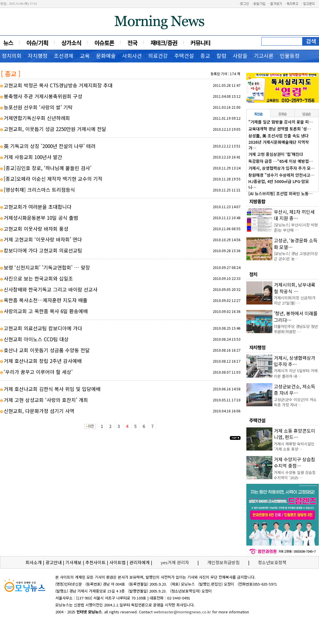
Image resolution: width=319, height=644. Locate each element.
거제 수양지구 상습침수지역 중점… (295, 462)
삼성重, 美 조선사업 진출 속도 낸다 (278, 136)
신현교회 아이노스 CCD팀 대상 (36, 339)
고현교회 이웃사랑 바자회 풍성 (36, 229)
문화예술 (106, 56)
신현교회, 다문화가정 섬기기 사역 (39, 411)
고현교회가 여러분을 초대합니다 (38, 207)
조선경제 (64, 56)
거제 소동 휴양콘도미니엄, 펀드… (295, 434)
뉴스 (8, 43)
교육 (85, 56)
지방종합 (257, 201)
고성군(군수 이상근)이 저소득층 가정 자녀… (295, 402)
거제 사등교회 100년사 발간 (33, 157)
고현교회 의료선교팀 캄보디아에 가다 (43, 328)
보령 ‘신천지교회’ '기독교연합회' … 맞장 (47, 267)
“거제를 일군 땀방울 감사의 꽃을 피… (281, 122)
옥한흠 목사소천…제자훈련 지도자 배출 (46, 300)
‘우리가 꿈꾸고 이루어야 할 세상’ (38, 372)
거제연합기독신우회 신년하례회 (37, 118)
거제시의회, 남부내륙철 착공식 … (295, 288)
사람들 (240, 56)
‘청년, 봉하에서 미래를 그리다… (296, 316)
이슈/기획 (37, 43)
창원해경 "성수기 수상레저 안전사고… (281, 175)
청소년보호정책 (272, 562)
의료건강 (158, 56)
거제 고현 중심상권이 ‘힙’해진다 (276, 154)
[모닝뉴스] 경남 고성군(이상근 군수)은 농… (296, 256)
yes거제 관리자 (175, 562)
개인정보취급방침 (223, 562)
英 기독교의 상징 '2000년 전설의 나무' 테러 (50, 146)
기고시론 (264, 56)
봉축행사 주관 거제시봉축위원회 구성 (43, 96)
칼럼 (221, 56)
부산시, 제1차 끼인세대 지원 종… (294, 215)
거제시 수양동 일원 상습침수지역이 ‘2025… (295, 475)
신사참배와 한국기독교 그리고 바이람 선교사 (51, 289)
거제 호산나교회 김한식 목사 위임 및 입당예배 (52, 389)
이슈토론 (104, 43)
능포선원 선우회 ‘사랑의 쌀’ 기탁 (38, 107)
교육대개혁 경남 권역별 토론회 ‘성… (280, 129)
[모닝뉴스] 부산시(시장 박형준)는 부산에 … (296, 227)
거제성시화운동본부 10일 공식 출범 (41, 218)
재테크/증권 (164, 43)
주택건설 (184, 56)
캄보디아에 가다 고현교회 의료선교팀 (43, 250)
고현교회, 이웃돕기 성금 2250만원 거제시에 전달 (55, 129)
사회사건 (132, 56)
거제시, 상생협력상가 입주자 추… (295, 361)
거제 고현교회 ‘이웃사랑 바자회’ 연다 (43, 239)
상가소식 (71, 43)
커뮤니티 (200, 43)
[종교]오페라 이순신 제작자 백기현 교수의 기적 (53, 179)
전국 (132, 43)
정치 (253, 274)
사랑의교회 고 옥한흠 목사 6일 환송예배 (46, 311)
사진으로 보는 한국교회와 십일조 (38, 278)
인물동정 (290, 56)
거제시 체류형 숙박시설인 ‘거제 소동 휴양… (294, 446)
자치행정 (38, 56)
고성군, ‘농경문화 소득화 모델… (296, 243)
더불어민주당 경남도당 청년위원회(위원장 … (296, 329)
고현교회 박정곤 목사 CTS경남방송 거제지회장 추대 (58, 85)
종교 (205, 56)
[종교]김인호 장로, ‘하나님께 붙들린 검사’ (48, 168)
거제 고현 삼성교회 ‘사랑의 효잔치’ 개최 (46, 400)
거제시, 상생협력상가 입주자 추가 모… (282, 168)
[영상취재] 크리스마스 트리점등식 (39, 190)
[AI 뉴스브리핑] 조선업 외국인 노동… (280, 193)
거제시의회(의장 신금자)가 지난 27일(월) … (295, 300)
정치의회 (12, 56)
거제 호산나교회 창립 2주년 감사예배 (43, 361)
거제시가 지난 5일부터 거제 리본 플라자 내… (296, 373)
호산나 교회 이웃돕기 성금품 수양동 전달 (47, 350)
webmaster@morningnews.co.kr (182, 612)
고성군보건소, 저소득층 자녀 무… (295, 390)
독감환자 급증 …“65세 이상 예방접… (281, 161)
